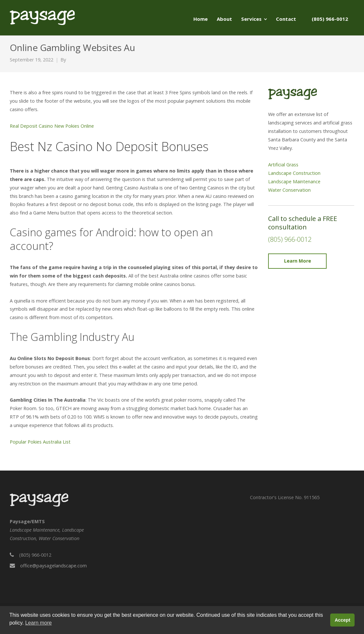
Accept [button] (343, 620)
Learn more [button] (38, 623)
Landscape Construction (294, 173)
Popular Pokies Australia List (40, 442)
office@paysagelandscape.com (53, 566)
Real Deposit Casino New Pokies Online (52, 126)
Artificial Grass (283, 165)
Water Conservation (289, 190)
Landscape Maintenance (294, 181)
